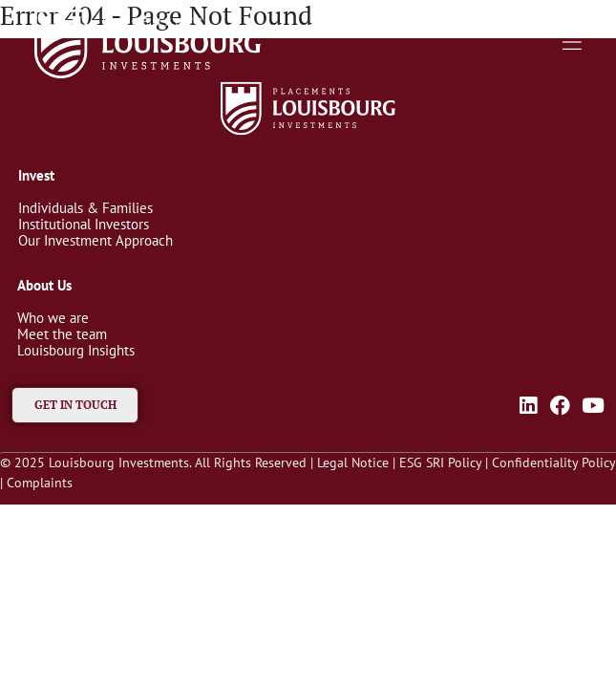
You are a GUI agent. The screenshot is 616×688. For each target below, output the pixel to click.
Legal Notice (353, 462)
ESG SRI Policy (440, 462)
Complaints (40, 483)
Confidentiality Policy (553, 462)
